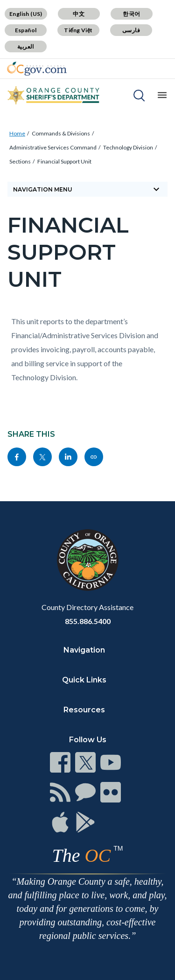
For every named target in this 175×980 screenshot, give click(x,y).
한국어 (131, 14)
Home (17, 133)
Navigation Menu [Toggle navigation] (87, 189)
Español (26, 30)
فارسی (131, 30)
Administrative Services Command (53, 147)
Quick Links (84, 680)
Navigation (84, 650)
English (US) (26, 14)
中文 (79, 14)
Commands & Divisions (61, 133)
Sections (20, 161)
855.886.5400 (88, 621)
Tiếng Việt (78, 30)
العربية (26, 46)
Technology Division (128, 147)
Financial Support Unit (64, 161)
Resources (84, 710)
